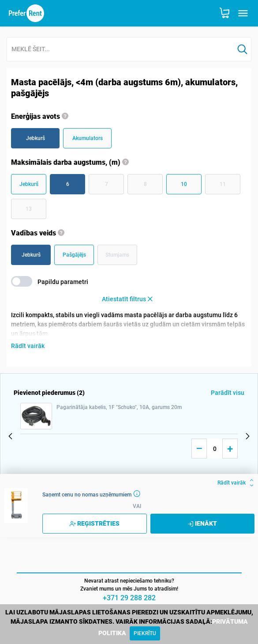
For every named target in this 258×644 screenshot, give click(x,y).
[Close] (145, 633)
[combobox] (120, 50)
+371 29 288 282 (129, 598)
